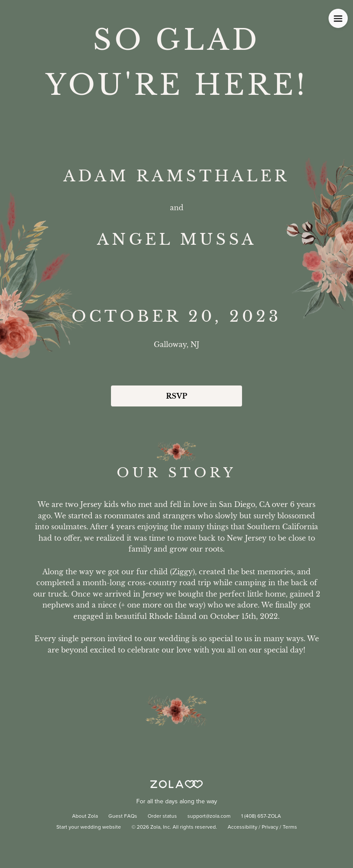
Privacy (270, 827)
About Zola (85, 816)
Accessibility (242, 827)
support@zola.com (209, 816)
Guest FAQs (123, 816)
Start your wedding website (89, 827)
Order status (162, 816)
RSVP (176, 396)
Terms (290, 827)
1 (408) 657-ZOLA (261, 816)
